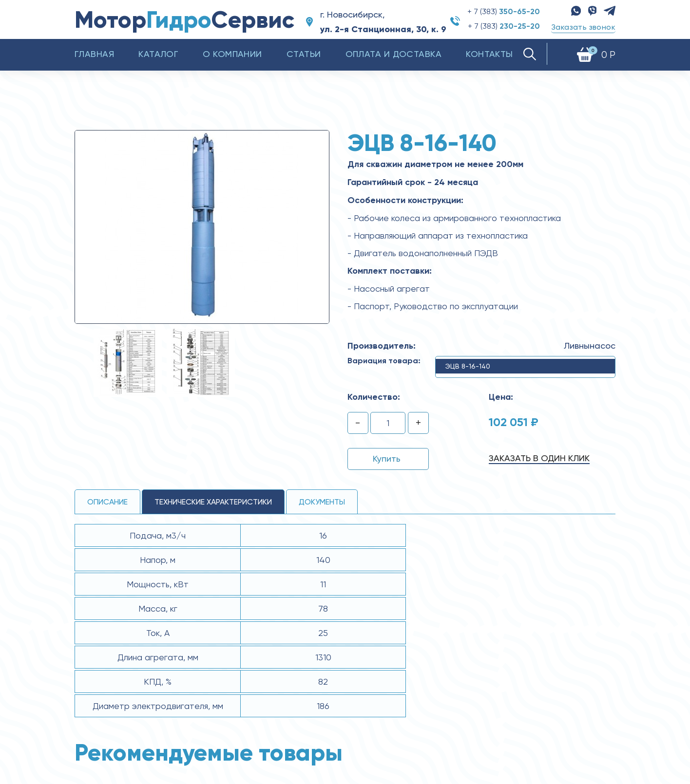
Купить (387, 458)
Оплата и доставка (394, 54)
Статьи (304, 54)
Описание (107, 502)
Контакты (489, 54)
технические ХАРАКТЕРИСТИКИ (213, 502)
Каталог (158, 54)
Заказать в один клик (539, 458)
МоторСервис (184, 20)
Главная (94, 54)
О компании (232, 54)
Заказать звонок (583, 27)
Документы (322, 502)
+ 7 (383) (504, 11)
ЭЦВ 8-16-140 (468, 366)
